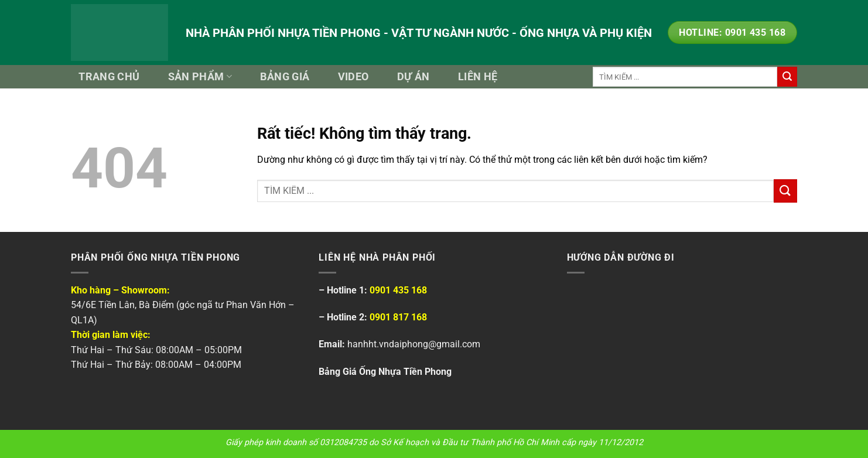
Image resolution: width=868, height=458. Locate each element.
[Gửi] (787, 77)
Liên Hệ (478, 77)
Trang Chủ (109, 77)
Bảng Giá (285, 77)
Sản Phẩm (200, 77)
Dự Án (414, 77)
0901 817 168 (398, 317)
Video (353, 77)
